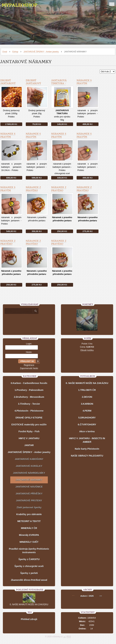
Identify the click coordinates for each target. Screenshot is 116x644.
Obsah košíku (87, 350)
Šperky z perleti (29, 573)
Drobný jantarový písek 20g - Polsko (33, 85)
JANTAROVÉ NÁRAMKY (29, 480)
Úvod (5, 52)
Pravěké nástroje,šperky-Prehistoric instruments (29, 551)
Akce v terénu (87, 431)
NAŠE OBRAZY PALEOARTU (87, 456)
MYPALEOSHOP (19, 5)
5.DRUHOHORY (87, 418)
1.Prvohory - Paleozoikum (29, 390)
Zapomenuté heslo (29, 368)
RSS (69, 637)
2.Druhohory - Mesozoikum (29, 397)
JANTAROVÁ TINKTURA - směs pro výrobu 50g (59, 85)
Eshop (15, 52)
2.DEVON (87, 397)
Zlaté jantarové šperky (29, 507)
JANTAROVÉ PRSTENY (29, 501)
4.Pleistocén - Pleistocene (29, 411)
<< (73, 596)
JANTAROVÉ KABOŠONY (29, 459)
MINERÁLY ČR (29, 528)
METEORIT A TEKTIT (29, 521)
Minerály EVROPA (29, 535)
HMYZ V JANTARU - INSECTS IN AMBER (87, 440)
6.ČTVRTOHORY (87, 425)
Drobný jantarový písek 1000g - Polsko (9, 85)
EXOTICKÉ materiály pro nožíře (29, 425)
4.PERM (87, 411)
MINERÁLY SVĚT (29, 542)
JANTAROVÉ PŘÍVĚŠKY (29, 494)
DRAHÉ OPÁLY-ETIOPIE (29, 418)
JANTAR (29, 445)
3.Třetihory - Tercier (29, 404)
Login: (29, 344)
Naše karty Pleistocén (87, 449)
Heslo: (29, 352)
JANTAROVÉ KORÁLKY (29, 466)
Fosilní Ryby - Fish (29, 431)
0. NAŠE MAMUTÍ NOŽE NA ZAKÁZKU (87, 383)
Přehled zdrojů (29, 619)
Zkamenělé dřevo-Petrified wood (29, 580)
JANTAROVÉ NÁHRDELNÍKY (29, 473)
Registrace (29, 365)
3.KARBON (87, 404)
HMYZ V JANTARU (29, 438)
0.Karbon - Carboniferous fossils (29, 383)
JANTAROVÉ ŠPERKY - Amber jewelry (41, 52)
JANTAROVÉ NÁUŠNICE (29, 487)
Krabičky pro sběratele (29, 514)
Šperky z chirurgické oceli (29, 566)
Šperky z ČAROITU (29, 559)
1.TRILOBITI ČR (87, 390)
